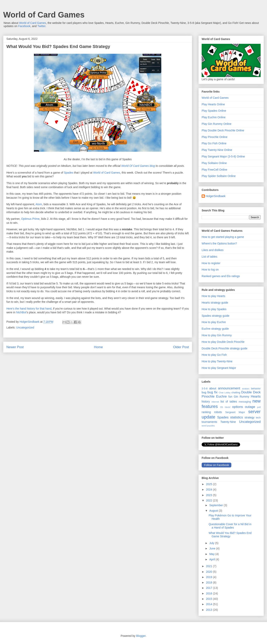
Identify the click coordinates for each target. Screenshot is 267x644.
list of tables (229, 402)
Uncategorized (25, 327)
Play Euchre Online (214, 117)
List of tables (210, 257)
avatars (246, 389)
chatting (236, 393)
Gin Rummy (241, 397)
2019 (210, 577)
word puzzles (208, 426)
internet (215, 402)
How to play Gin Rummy (217, 335)
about (213, 388)
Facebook (24, 26)
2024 (210, 490)
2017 (210, 588)
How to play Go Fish (214, 355)
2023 (210, 495)
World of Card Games (44, 15)
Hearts (256, 396)
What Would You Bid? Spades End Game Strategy (230, 535)
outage (250, 407)
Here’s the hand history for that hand (29, 309)
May (212, 554)
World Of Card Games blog (138, 166)
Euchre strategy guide (215, 329)
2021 (210, 566)
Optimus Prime (30, 219)
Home (98, 347)
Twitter (41, 26)
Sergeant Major (235, 412)
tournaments (209, 422)
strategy (249, 417)
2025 (210, 484)
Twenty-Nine (228, 422)
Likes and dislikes (213, 250)
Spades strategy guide (215, 316)
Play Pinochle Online (214, 137)
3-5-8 (205, 389)
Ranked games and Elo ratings (221, 276)
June (213, 548)
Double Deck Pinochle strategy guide (225, 348)
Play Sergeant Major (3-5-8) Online (223, 156)
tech (258, 418)
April (212, 559)
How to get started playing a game (223, 237)
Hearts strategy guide (215, 303)
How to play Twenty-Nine (217, 361)
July (212, 543)
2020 (210, 572)
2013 (210, 610)
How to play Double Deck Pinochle (223, 342)
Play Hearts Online (213, 104)
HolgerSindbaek (216, 196)
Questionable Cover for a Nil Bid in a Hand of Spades (230, 526)
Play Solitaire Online (214, 163)
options (238, 407)
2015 (210, 599)
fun (230, 397)
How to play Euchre (214, 322)
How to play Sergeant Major (219, 368)
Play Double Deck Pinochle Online (223, 130)
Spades (68, 173)
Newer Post (15, 347)
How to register (211, 263)
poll (259, 407)
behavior (256, 389)
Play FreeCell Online (214, 170)
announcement (229, 388)
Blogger (141, 636)
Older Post (181, 347)
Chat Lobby (225, 393)
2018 (210, 582)
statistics (237, 417)
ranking (206, 412)
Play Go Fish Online (214, 143)
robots (218, 412)
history (206, 402)
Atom (39, 204)
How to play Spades (214, 309)
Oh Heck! (225, 407)
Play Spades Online (214, 111)
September (216, 505)
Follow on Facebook (216, 465)
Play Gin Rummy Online (216, 124)
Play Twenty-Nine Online (217, 150)
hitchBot (21, 312)
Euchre (221, 396)
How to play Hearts (213, 296)
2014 (210, 604)
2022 (210, 500)
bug (204, 392)
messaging (245, 402)
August (214, 511)
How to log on (210, 270)
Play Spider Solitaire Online (219, 176)
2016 (210, 593)
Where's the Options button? (219, 243)
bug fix (213, 392)
